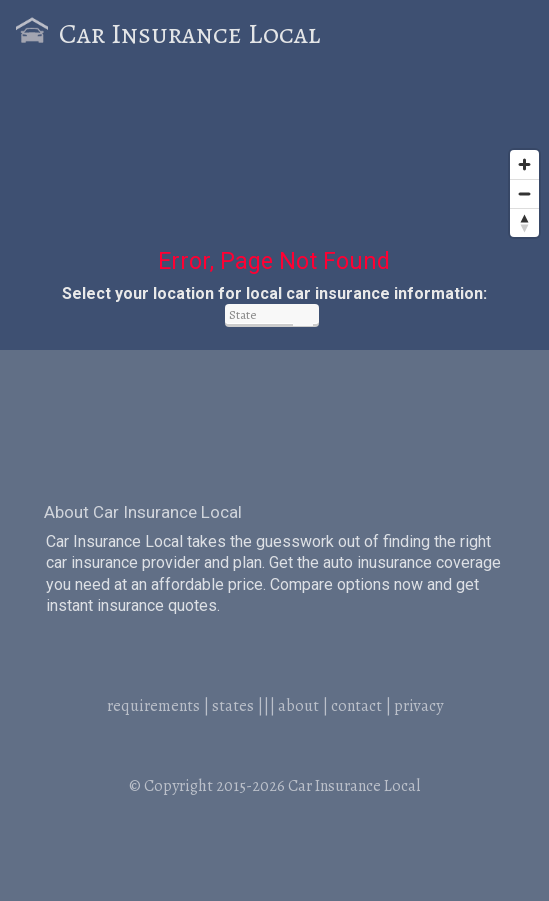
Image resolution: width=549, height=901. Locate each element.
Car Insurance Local (189, 34)
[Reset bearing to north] (524, 222)
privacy (418, 706)
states (233, 706)
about (298, 706)
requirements (153, 706)
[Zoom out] (524, 193)
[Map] (274, 172)
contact (356, 706)
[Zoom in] (524, 164)
